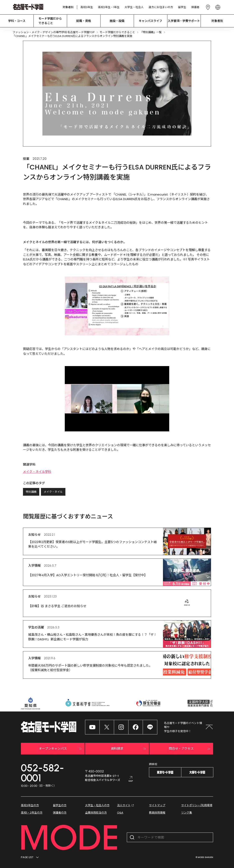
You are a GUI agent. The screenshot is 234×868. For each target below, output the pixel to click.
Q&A (120, 813)
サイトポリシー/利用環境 (197, 805)
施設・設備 (117, 21)
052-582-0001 (42, 773)
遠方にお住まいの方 (161, 7)
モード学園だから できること (50, 21)
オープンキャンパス (61, 749)
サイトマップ (157, 805)
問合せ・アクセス (190, 749)
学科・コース (17, 21)
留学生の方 (60, 805)
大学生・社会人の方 (97, 805)
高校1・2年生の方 (32, 813)
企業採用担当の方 (96, 813)
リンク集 (187, 813)
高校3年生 (87, 7)
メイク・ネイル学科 (37, 472)
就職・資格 (84, 21)
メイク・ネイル (53, 492)
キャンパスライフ (150, 21)
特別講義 (31, 492)
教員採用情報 (157, 813)
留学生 (182, 7)
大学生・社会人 (134, 7)
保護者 (195, 7)
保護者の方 (60, 813)
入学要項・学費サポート (184, 21)
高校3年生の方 (30, 805)
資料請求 (129, 749)
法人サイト (126, 805)
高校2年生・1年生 (109, 7)
